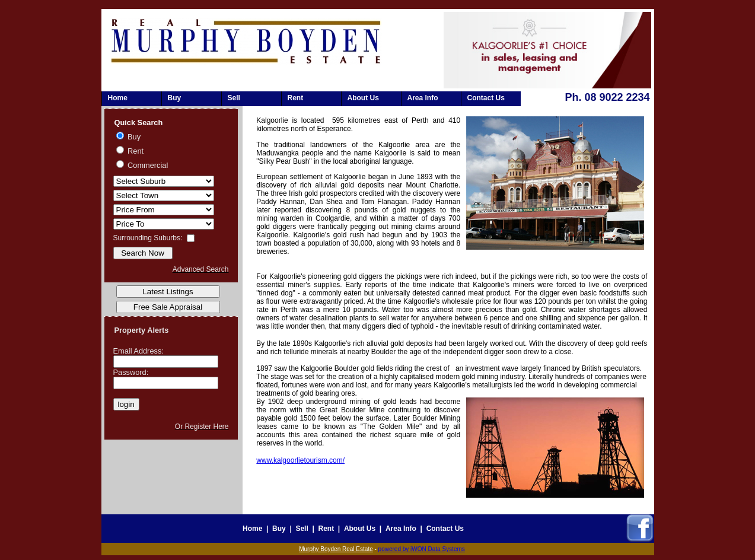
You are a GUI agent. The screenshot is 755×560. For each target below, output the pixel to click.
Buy (175, 98)
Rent (296, 98)
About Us (363, 98)
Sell (234, 98)
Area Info (423, 98)
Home (118, 98)
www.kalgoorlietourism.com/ (300, 460)
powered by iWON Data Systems (422, 549)
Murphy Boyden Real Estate (336, 549)
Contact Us (486, 98)
